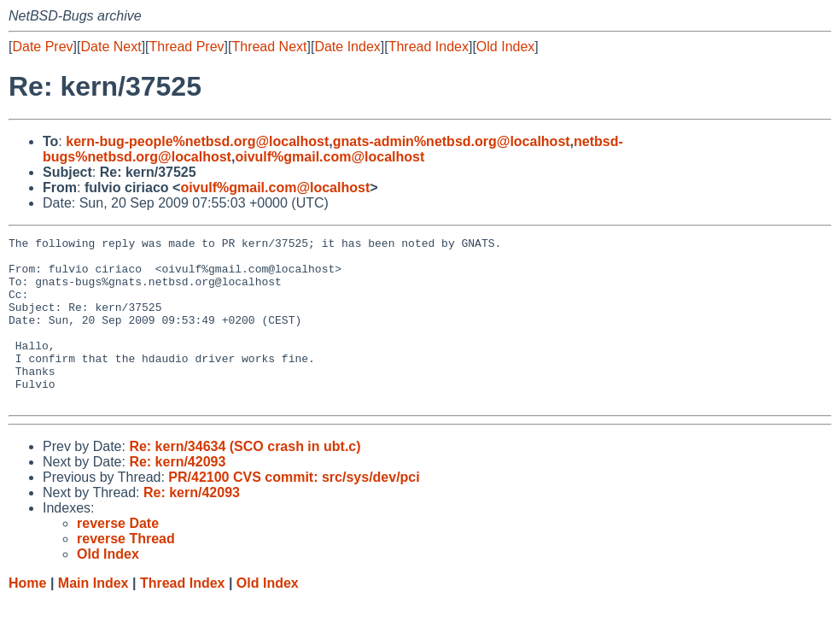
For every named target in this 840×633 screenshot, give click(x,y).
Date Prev (42, 47)
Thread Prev (187, 47)
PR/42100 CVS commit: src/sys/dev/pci (294, 510)
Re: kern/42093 (177, 495)
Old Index (505, 47)
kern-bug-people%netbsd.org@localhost (197, 141)
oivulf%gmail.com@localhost (330, 157)
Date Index (347, 47)
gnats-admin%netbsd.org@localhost (452, 141)
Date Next (111, 47)
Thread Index (429, 47)
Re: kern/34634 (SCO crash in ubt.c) (245, 480)
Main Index (93, 616)
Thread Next (269, 47)
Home (27, 616)
